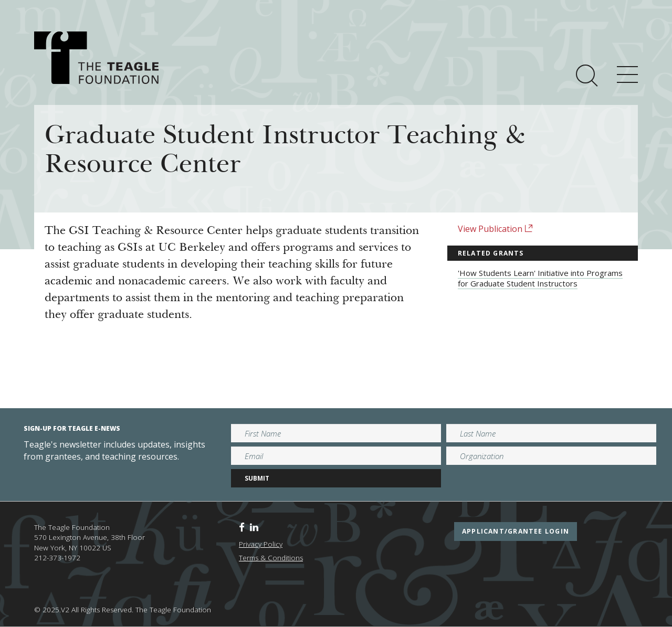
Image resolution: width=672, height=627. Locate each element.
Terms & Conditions (271, 558)
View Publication (495, 229)
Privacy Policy (261, 544)
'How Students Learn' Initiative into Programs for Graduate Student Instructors (540, 278)
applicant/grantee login (516, 531)
